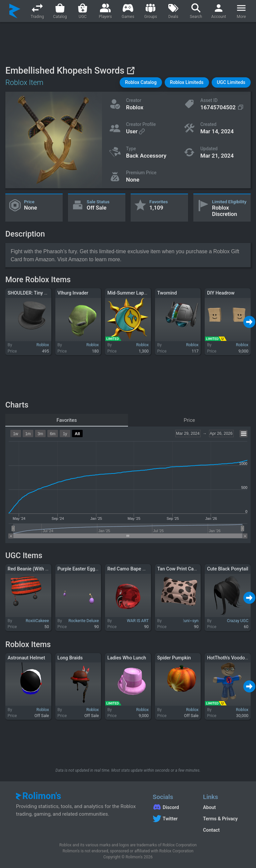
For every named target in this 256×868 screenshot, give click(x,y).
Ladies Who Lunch (127, 658)
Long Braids (70, 658)
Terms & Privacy (220, 819)
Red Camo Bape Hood (130, 569)
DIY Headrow (221, 293)
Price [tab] (189, 420)
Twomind (167, 293)
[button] (141, 82)
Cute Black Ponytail (228, 569)
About (209, 807)
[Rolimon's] (15, 11)
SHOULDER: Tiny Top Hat (34, 293)
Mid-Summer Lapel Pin (131, 293)
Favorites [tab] (66, 420)
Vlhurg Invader (73, 293)
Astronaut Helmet (26, 658)
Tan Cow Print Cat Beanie (184, 569)
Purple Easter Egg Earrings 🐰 (89, 569)
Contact (211, 830)
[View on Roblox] (130, 70)
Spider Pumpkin (174, 658)
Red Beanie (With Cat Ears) (36, 569)
